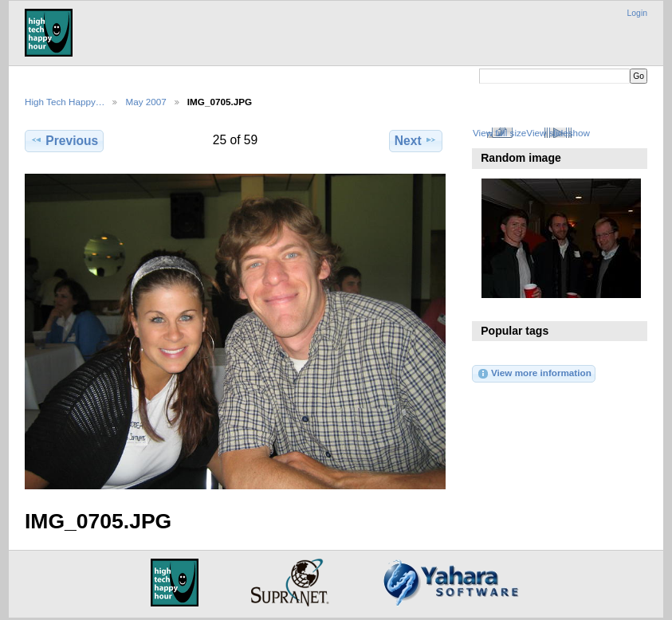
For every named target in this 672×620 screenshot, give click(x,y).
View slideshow (558, 133)
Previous (64, 140)
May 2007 (145, 102)
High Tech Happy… (65, 102)
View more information (534, 374)
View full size (499, 133)
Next (416, 140)
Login (637, 13)
